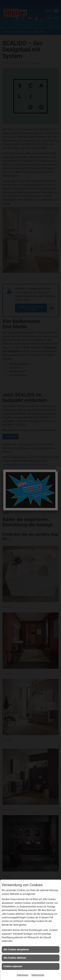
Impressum (22, 975)
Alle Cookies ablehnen (15, 958)
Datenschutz (38, 975)
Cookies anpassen (13, 966)
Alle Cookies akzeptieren (16, 949)
